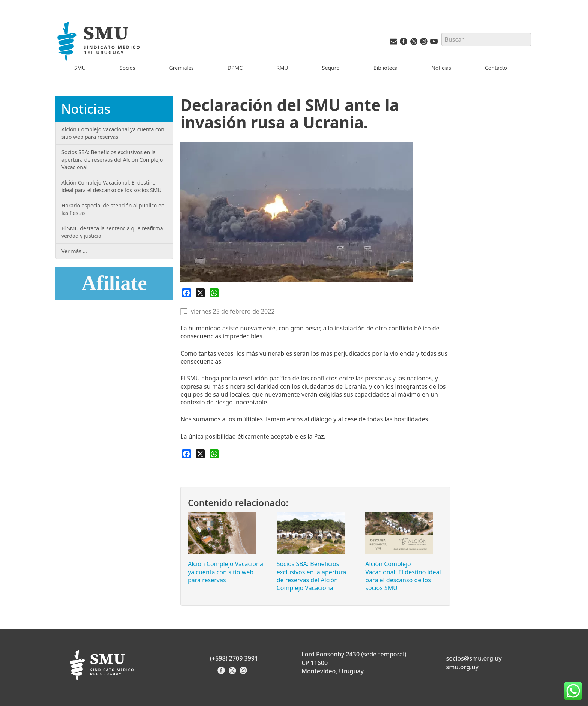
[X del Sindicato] (233, 673)
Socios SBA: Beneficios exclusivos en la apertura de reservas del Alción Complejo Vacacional (312, 576)
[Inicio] (100, 43)
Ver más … (74, 251)
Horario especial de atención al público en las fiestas (113, 209)
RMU (282, 68)
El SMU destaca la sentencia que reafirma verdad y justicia (112, 232)
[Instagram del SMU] (424, 43)
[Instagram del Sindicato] (244, 673)
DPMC (235, 68)
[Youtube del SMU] (434, 43)
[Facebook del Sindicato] (222, 673)
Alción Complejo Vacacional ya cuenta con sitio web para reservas (226, 572)
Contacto (496, 68)
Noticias (441, 68)
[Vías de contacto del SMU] (393, 43)
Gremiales (181, 68)
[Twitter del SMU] (414, 43)
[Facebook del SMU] (403, 43)
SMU (80, 68)
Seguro (331, 68)
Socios (127, 68)
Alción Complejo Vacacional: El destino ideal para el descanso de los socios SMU (403, 576)
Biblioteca (386, 68)
